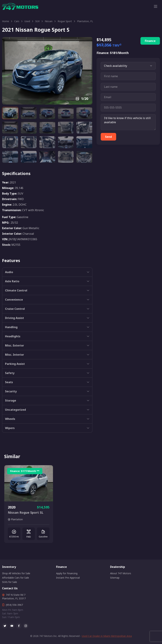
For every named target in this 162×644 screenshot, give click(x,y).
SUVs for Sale (10, 582)
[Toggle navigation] (156, 6)
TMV (117, 45)
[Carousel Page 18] (47, 157)
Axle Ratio (12, 281)
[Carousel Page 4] (66, 113)
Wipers (10, 428)
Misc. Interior (14, 355)
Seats (9, 382)
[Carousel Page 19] (66, 157)
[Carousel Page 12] (29, 142)
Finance (150, 41)
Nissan (49, 21)
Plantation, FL (85, 21)
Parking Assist (15, 364)
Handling (11, 327)
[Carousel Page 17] (29, 157)
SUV (37, 21)
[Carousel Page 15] (84, 142)
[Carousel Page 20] (84, 157)
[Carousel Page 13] (47, 142)
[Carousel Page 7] (29, 128)
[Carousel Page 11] (10, 142)
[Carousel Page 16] (10, 157)
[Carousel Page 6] (10, 128)
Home (6, 21)
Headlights (13, 336)
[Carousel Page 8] (47, 128)
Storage (11, 400)
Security (11, 391)
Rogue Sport (65, 21)
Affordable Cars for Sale (16, 578)
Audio (9, 272)
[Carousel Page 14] (66, 142)
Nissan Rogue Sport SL (26, 512)
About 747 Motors (121, 573)
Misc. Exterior (14, 345)
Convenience (14, 300)
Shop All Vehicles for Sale (16, 573)
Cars (17, 21)
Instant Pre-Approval (68, 578)
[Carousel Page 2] (29, 113)
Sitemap (115, 578)
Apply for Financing (67, 573)
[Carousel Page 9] (66, 128)
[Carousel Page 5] (84, 113)
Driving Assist (14, 318)
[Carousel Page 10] (84, 128)
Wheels (10, 419)
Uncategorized (15, 410)
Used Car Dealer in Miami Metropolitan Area (107, 636)
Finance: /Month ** (25, 471)
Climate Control (16, 290)
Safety (10, 373)
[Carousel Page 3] (47, 113)
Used (27, 21)
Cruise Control (15, 309)
